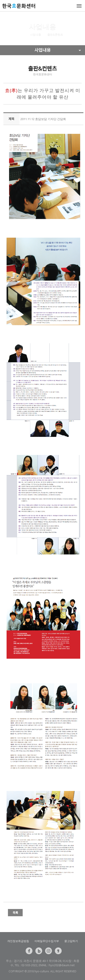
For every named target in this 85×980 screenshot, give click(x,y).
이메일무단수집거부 (47, 941)
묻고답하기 (71, 941)
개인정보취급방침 (18, 941)
